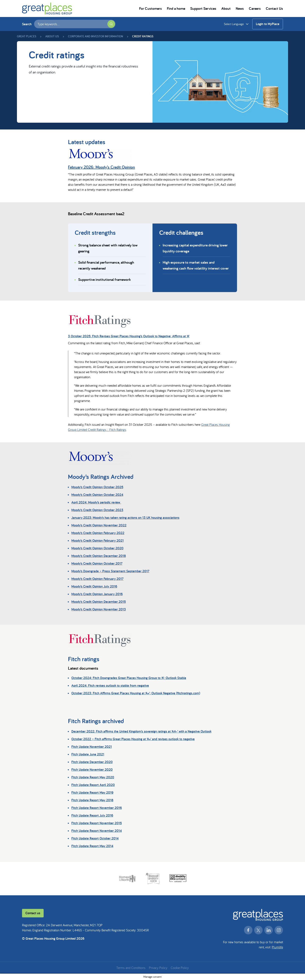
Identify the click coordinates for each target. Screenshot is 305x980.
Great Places (27, 36)
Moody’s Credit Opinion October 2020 (97, 548)
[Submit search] (111, 24)
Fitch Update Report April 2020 (93, 785)
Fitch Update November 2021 (92, 747)
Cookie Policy (180, 968)
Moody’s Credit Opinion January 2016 (97, 594)
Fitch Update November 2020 (92, 770)
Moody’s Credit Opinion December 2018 (99, 556)
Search (27, 24)
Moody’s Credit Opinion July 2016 (94, 586)
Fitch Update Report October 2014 (95, 838)
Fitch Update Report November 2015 (97, 823)
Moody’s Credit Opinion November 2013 (99, 609)
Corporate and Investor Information (96, 36)
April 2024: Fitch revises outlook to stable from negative (110, 685)
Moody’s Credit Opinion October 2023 (97, 510)
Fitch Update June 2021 (88, 754)
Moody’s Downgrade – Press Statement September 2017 (110, 571)
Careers (255, 8)
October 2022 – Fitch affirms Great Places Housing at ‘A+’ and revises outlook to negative (133, 739)
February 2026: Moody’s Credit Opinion (101, 167)
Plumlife (277, 947)
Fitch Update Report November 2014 (97, 831)
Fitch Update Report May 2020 (93, 777)
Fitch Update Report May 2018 (92, 800)
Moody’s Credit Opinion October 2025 (97, 487)
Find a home (176, 8)
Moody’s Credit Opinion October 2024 (97, 495)
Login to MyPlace (268, 24)
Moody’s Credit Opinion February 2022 (98, 533)
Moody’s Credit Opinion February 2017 (97, 579)
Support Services (203, 8)
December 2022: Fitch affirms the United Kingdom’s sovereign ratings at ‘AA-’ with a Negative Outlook (141, 731)
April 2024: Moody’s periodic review (96, 502)
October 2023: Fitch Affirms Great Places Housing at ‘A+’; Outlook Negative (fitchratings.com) (136, 693)
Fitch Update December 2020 (92, 762)
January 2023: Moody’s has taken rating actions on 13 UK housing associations (125, 518)
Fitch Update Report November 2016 (97, 808)
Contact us (33, 913)
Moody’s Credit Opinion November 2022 (99, 525)
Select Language (234, 24)
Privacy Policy (158, 968)
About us (52, 36)
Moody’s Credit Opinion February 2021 (98, 541)
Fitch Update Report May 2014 (92, 846)
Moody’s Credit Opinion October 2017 (97, 563)
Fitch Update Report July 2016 (92, 815)
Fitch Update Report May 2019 (92, 792)
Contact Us (274, 8)
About (226, 8)
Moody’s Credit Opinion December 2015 (99, 602)
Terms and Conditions (131, 968)
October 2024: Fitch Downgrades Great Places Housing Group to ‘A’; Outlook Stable (129, 678)
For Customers (150, 8)
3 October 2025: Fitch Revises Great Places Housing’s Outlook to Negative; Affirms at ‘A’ (129, 336)
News (240, 8)
